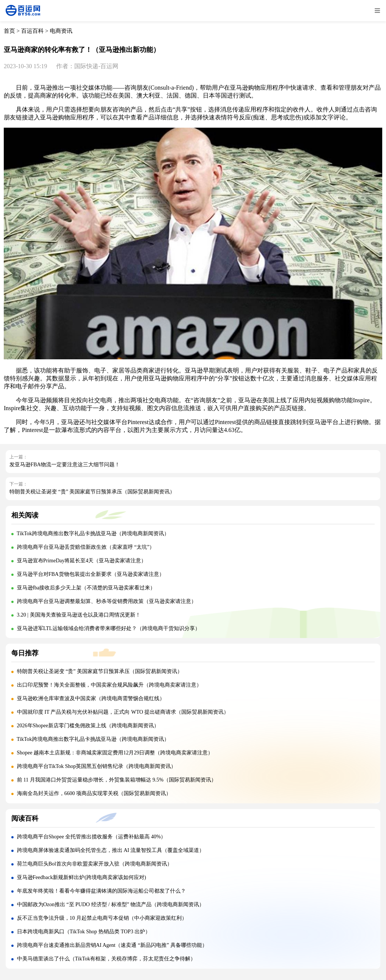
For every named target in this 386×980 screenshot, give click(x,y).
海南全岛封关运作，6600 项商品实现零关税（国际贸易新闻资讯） (94, 793)
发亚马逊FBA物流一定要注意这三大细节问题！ (65, 465)
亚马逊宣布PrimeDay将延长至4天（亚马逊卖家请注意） (82, 561)
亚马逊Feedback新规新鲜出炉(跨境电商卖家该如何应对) (82, 877)
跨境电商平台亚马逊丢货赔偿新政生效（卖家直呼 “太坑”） (86, 547)
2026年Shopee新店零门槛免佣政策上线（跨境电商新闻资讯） (88, 726)
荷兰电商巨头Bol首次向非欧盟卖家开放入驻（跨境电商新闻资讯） (95, 864)
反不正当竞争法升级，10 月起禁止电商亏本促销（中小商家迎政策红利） (102, 918)
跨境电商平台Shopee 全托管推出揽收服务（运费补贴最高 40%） (92, 837)
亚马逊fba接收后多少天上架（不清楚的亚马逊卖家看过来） (86, 588)
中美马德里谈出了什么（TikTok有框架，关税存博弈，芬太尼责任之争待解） (106, 959)
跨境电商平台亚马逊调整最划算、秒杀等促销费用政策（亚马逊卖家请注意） (107, 601)
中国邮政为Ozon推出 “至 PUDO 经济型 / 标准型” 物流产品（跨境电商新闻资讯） (111, 904)
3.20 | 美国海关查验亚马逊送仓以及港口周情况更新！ (79, 615)
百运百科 (32, 31)
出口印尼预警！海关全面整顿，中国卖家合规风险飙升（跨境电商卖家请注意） (109, 685)
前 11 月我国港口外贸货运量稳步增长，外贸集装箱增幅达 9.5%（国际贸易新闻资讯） (117, 780)
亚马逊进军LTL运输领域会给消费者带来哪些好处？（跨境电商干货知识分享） (109, 628)
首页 (9, 31)
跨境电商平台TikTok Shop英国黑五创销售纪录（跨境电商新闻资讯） (97, 766)
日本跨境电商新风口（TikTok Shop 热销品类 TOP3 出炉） (84, 932)
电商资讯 (61, 31)
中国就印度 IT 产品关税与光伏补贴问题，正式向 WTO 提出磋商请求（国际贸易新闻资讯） (123, 712)
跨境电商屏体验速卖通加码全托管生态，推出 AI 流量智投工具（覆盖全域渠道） (111, 850)
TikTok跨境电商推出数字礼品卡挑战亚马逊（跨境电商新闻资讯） (93, 534)
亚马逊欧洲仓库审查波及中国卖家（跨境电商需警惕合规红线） (91, 698)
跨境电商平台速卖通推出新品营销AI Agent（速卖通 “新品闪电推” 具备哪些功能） (112, 945)
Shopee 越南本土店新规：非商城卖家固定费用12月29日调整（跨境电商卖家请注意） (115, 753)
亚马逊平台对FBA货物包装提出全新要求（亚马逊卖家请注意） (91, 574)
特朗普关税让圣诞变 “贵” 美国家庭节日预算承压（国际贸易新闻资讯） (92, 492)
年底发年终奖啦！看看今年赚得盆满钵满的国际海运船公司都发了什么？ (101, 891)
